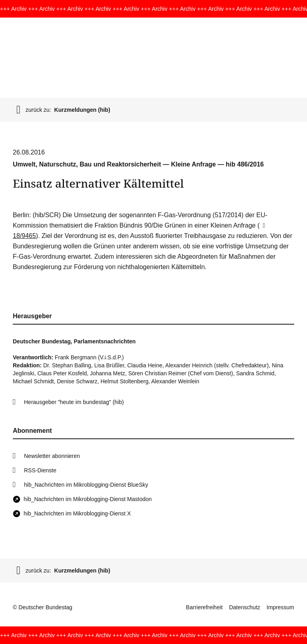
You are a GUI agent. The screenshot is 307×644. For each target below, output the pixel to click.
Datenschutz (245, 607)
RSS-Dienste (40, 470)
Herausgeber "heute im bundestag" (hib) (74, 402)
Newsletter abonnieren (52, 456)
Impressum (280, 607)
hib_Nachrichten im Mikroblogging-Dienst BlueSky (86, 485)
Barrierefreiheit (204, 607)
